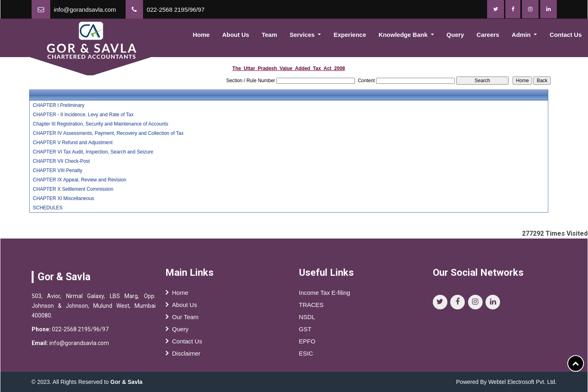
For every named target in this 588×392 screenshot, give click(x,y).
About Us (236, 35)
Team (269, 35)
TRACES (311, 308)
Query (455, 35)
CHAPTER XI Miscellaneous (63, 198)
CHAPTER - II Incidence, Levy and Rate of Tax (83, 115)
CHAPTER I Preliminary (59, 105)
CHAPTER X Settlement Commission (73, 189)
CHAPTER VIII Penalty (58, 170)
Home (201, 35)
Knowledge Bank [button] (404, 35)
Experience (350, 35)
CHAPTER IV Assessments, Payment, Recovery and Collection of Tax (108, 133)
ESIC (306, 356)
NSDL (307, 320)
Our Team (186, 320)
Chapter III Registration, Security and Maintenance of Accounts (100, 124)
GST (305, 332)
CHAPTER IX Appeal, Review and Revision (80, 180)
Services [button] (303, 35)
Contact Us (566, 35)
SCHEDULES (48, 208)
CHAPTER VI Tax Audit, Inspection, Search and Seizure (93, 152)
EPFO (307, 344)
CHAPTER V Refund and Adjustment (73, 143)
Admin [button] (522, 35)
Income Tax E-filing (325, 295)
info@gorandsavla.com (85, 10)
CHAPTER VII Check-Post (61, 161)
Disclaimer (186, 356)
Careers (488, 35)
